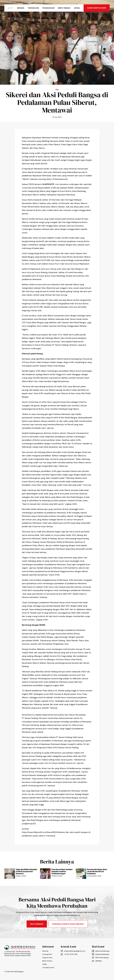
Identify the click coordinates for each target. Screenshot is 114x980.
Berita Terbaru (64, 8)
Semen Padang (62, 345)
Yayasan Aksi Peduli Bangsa (74, 323)
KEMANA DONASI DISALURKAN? (68, 924)
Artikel (77, 8)
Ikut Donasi (37, 924)
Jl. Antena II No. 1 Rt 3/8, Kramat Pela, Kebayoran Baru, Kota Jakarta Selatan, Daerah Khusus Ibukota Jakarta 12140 (18, 953)
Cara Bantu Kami (48, 968)
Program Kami (48, 8)
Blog (57, 89)
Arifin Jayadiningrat (78, 362)
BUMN (71, 188)
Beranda (21, 8)
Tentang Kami (33, 8)
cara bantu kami (97, 8)
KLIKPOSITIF (48, 184)
